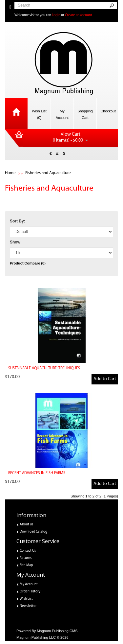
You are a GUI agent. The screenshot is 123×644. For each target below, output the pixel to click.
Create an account (79, 15)
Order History (30, 592)
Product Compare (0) (28, 263)
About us (26, 525)
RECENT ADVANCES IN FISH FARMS (37, 473)
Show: (16, 242)
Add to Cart (105, 379)
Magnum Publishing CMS (57, 631)
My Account (29, 584)
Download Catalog (33, 532)
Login (56, 15)
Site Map (26, 565)
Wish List (26, 599)
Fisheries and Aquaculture (48, 173)
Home (10, 173)
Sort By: (18, 221)
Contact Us (28, 551)
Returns (26, 558)
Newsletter (28, 606)
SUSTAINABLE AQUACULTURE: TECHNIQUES (44, 368)
